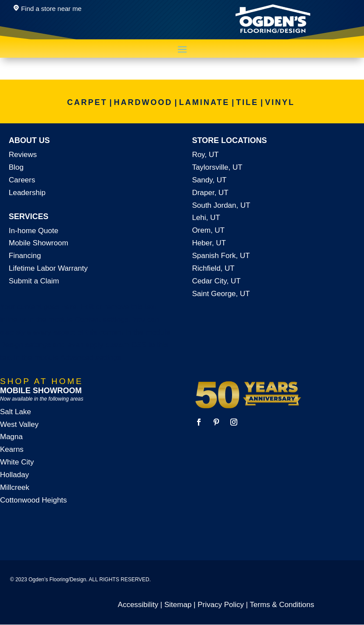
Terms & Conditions (282, 605)
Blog (16, 167)
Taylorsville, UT (217, 167)
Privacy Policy (221, 605)
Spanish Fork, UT (221, 256)
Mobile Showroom (38, 243)
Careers (22, 180)
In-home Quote (33, 231)
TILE (247, 102)
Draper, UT (210, 193)
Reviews (23, 155)
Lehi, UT (206, 218)
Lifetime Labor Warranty (48, 268)
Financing (25, 256)
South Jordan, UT (221, 205)
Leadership (27, 193)
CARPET (87, 102)
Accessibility (138, 605)
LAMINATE (205, 102)
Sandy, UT (209, 180)
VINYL (280, 102)
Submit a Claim (34, 281)
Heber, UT (209, 243)
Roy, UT (205, 155)
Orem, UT (208, 230)
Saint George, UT (221, 294)
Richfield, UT (213, 268)
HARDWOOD (143, 102)
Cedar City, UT (216, 281)
